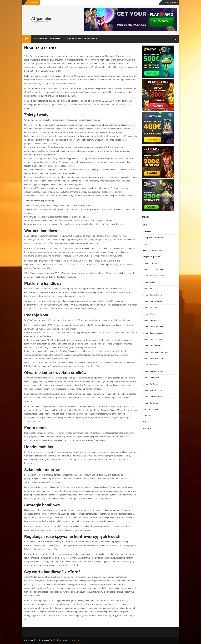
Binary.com (147, 231)
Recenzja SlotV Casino (151, 378)
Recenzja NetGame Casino (152, 346)
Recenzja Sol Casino (150, 384)
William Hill (147, 428)
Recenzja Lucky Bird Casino (153, 339)
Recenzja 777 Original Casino (153, 269)
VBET (144, 422)
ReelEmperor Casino (150, 409)
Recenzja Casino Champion (153, 295)
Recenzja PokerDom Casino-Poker (155, 352)
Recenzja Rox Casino (150, 365)
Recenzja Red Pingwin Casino (154, 358)
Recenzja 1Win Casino (151, 263)
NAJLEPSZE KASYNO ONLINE (47, 39)
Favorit (145, 244)
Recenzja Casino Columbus (153, 301)
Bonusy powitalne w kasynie (82, 39)
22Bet (145, 225)
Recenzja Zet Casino (150, 403)
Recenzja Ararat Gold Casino (153, 276)
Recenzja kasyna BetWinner (153, 327)
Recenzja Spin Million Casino (153, 390)
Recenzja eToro (148, 314)
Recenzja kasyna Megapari (153, 333)
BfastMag (57, 640)
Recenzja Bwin (148, 289)
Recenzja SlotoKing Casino (153, 371)
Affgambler (41, 19)
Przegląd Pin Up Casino (151, 257)
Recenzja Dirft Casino (151, 308)
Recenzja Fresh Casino (151, 320)
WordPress (77, 640)
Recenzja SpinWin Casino (152, 397)
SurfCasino (147, 416)
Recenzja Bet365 (149, 282)
